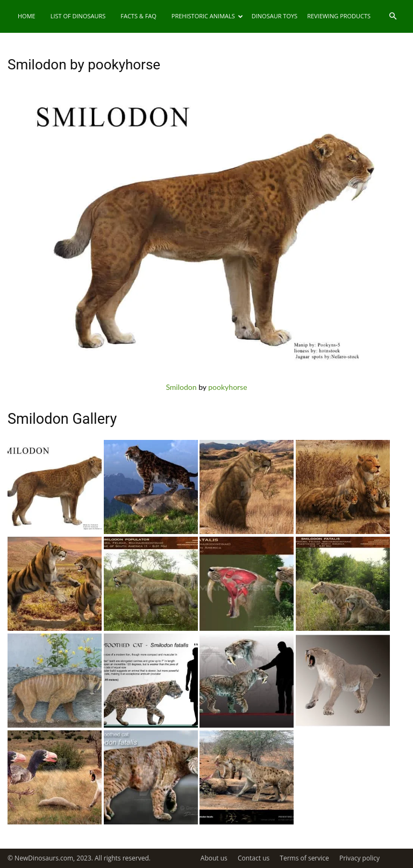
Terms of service (304, 858)
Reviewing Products (339, 16)
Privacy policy (359, 858)
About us (214, 858)
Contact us (254, 858)
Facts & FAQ (138, 16)
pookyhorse (227, 387)
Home (27, 16)
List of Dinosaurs (78, 16)
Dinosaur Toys (275, 16)
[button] (393, 16)
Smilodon (181, 387)
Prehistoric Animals (207, 16)
